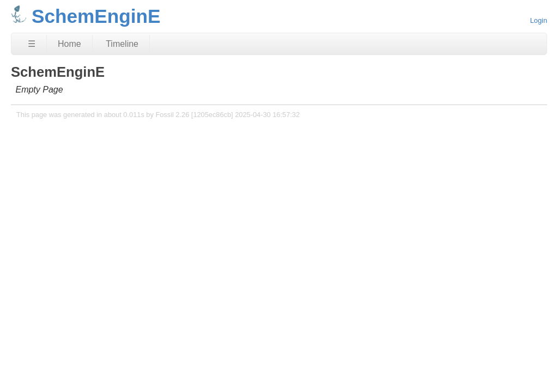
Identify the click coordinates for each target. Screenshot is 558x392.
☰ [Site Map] (32, 44)
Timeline (122, 44)
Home (69, 44)
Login (539, 20)
